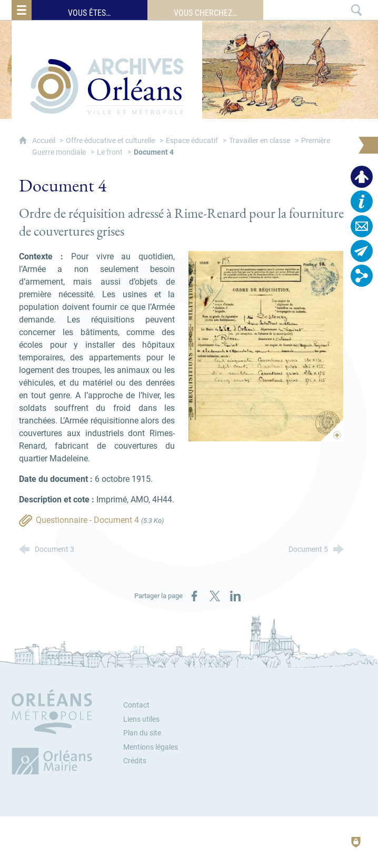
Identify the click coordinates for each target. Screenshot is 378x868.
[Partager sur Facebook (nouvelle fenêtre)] (194, 596)
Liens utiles (141, 719)
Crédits (135, 761)
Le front (110, 152)
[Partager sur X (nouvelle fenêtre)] (215, 596)
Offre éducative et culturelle (110, 141)
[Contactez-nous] (362, 226)
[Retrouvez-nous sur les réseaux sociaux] (362, 276)
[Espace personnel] (362, 177)
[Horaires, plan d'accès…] (362, 201)
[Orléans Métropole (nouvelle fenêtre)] (54, 732)
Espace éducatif (192, 141)
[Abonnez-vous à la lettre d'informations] (362, 251)
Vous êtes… (89, 13)
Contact (136, 705)
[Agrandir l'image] (266, 346)
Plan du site (142, 733)
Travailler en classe (260, 141)
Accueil (44, 141)
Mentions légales (151, 747)
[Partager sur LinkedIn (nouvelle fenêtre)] (235, 596)
